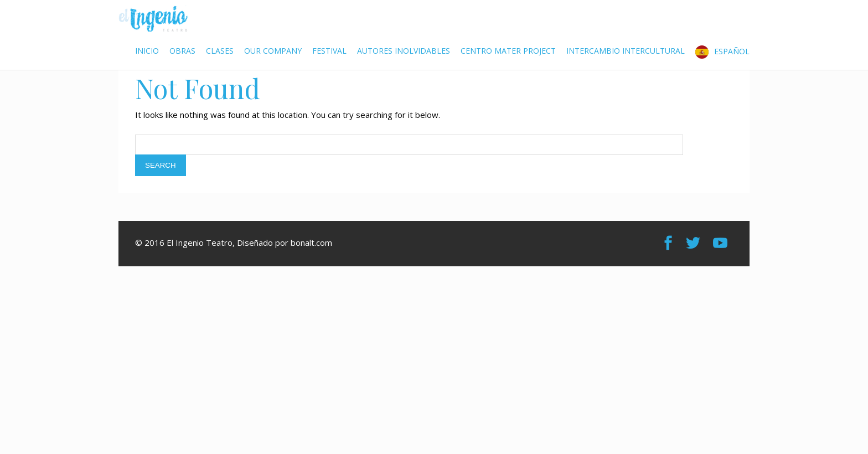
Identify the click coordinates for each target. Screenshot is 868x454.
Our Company (273, 51)
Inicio (147, 51)
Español (732, 51)
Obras (182, 51)
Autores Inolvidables (404, 51)
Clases (220, 51)
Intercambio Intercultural (626, 51)
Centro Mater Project (508, 51)
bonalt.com (311, 243)
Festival (329, 51)
